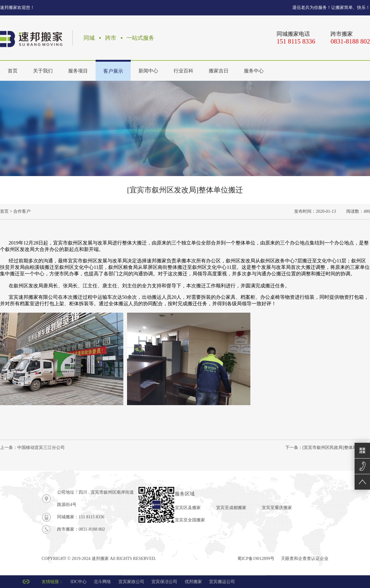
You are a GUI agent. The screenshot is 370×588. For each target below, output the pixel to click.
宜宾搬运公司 (222, 582)
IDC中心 (79, 582)
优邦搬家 (193, 582)
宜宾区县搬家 (188, 508)
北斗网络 (102, 582)
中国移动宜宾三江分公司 (41, 448)
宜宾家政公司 (131, 582)
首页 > (6, 211)
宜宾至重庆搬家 (277, 508)
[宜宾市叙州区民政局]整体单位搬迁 (336, 448)
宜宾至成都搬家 (231, 508)
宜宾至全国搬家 (190, 520)
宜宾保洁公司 (164, 582)
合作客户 (22, 211)
